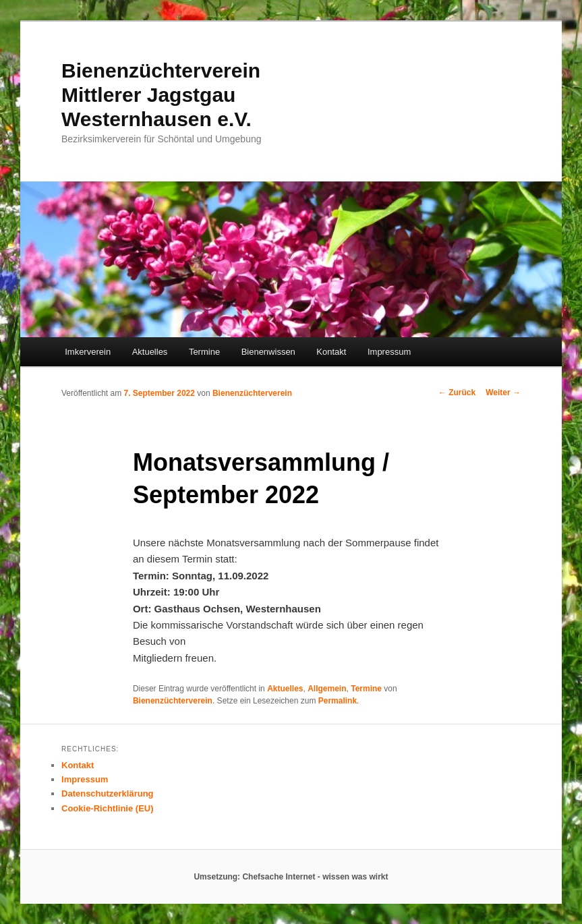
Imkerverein (88, 352)
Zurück (457, 393)
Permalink (338, 701)
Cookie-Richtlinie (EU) (108, 808)
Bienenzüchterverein (252, 393)
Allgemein (327, 689)
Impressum (389, 352)
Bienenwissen (268, 352)
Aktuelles (150, 352)
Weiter (503, 393)
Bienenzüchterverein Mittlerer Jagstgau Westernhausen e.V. (161, 95)
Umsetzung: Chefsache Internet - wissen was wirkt (291, 877)
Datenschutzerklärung (108, 793)
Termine (204, 352)
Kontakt (331, 352)
